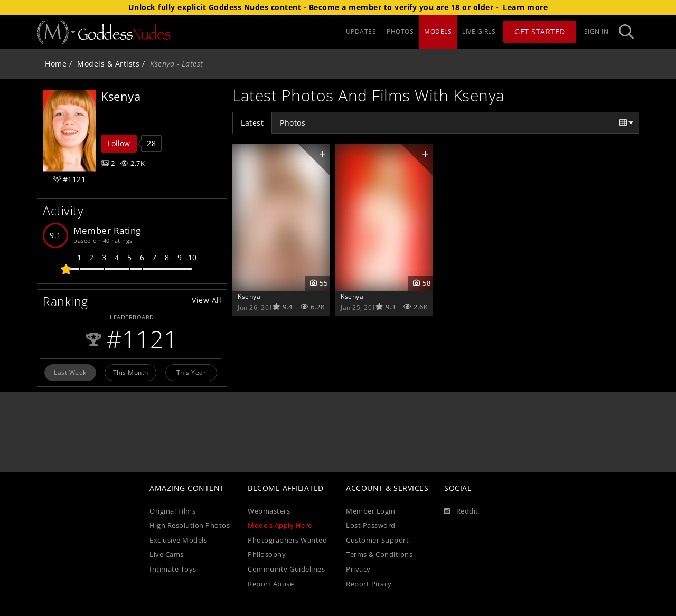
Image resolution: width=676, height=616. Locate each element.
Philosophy (267, 555)
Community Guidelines (286, 569)
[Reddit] (461, 511)
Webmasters (269, 511)
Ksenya (249, 296)
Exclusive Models (178, 540)
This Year (191, 372)
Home (56, 64)
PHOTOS (400, 31)
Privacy (358, 569)
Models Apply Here (280, 525)
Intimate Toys (173, 569)
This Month (131, 372)
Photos (293, 123)
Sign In (597, 31)
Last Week (70, 372)
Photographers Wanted (287, 540)
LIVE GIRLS (479, 31)
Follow (119, 143)
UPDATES (361, 31)
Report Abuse (271, 584)
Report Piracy (369, 584)
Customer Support (377, 540)
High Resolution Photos (190, 525)
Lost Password (371, 525)
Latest (252, 123)
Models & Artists (108, 64)
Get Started (540, 31)
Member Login (370, 511)
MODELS (438, 31)
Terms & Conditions (379, 555)
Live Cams (167, 555)
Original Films (172, 511)
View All (206, 300)
